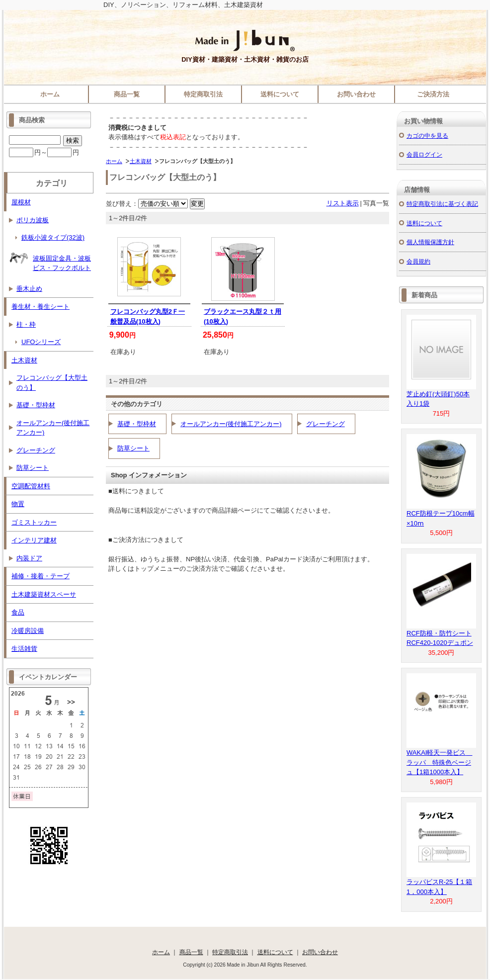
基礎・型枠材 (137, 424)
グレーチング (326, 424)
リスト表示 (343, 203)
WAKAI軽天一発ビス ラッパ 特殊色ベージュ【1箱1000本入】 (439, 762)
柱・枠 (26, 324)
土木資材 (141, 161)
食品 (18, 612)
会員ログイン (424, 154)
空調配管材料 (31, 486)
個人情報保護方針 (430, 242)
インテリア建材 (34, 540)
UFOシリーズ (41, 342)
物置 (18, 504)
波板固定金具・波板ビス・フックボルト (50, 260)
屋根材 (21, 202)
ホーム (50, 94)
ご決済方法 (433, 94)
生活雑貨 (24, 649)
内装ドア (29, 558)
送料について (280, 94)
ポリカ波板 (33, 220)
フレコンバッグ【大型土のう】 (52, 383)
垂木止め (29, 289)
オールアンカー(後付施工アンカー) (231, 424)
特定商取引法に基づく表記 (442, 204)
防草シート (133, 448)
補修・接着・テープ (41, 576)
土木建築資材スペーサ (44, 594)
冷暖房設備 (28, 631)
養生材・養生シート (41, 307)
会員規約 (418, 261)
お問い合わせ (356, 94)
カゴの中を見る (427, 135)
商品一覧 (127, 94)
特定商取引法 (203, 94)
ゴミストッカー (34, 522)
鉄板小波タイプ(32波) (53, 237)
